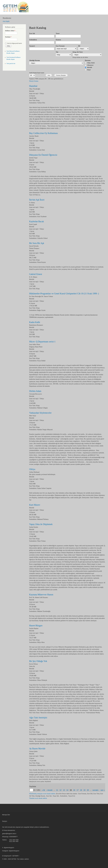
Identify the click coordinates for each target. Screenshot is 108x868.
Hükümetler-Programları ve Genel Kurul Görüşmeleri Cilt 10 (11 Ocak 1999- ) (64, 294)
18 (81, 790)
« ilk (43, 790)
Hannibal (33, 86)
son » (103, 790)
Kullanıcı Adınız (10, 31)
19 (84, 790)
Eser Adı (32, 33)
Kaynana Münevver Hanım (41, 595)
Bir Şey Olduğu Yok (38, 661)
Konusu (58, 40)
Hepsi (89, 70)
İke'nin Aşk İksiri (37, 200)
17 (78, 790)
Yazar (58, 33)
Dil (79, 46)
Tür (57, 52)
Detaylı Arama (34, 81)
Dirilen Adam (35, 391)
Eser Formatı (60, 46)
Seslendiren (33, 40)
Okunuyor (90, 65)
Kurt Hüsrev (35, 505)
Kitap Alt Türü (78, 52)
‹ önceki (49, 790)
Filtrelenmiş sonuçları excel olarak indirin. (42, 794)
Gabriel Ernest (36, 274)
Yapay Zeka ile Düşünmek (41, 524)
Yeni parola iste (11, 63)
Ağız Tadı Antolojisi (38, 718)
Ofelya (32, 469)
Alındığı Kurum (34, 60)
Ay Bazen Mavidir (37, 749)
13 (64, 790)
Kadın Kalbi (35, 322)
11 (57, 790)
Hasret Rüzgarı (36, 626)
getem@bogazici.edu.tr (9, 834)
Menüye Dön (6, 815)
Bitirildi (90, 67)
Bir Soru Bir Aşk (37, 243)
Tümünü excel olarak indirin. (38, 798)
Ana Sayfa (6, 21)
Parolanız (8, 37)
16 (74, 790)
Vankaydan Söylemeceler (40, 413)
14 (67, 790)
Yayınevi (32, 46)
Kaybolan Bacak (37, 221)
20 (88, 790)
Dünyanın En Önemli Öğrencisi (43, 155)
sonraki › (96, 790)
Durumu (88, 60)
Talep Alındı (91, 63)
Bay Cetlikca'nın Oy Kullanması (44, 133)
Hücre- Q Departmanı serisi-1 (42, 342)
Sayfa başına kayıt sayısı (37, 73)
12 (60, 790)
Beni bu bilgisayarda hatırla (15, 43)
